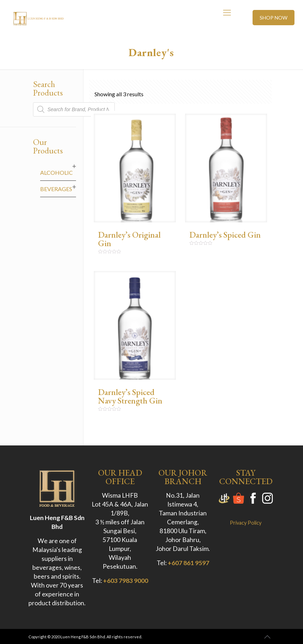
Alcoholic (56, 172)
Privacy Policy (246, 523)
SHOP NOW (274, 18)
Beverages (56, 189)
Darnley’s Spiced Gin (225, 235)
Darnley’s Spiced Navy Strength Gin (130, 396)
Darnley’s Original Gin (129, 239)
